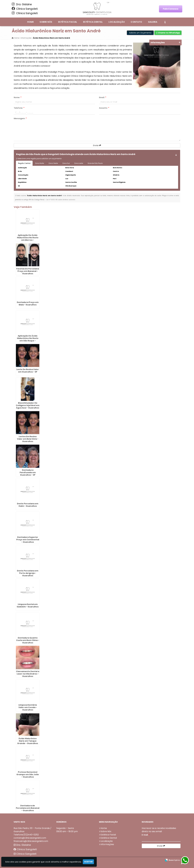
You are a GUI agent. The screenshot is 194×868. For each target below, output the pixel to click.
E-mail (146, 835)
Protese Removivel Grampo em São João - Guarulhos (28, 774)
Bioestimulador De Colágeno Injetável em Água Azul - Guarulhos (28, 405)
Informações (107, 844)
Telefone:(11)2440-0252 (26, 835)
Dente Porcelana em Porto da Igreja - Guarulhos (28, 573)
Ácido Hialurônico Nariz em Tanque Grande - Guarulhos (28, 741)
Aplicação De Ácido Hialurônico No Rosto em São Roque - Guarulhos (28, 339)
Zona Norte (39, 163)
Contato (136, 22)
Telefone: (19, 108)
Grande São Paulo (95, 163)
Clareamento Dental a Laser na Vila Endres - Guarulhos (28, 674)
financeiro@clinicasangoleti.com (31, 841)
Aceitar (88, 862)
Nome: (18, 97)
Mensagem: (20, 118)
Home (30, 22)
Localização (117, 22)
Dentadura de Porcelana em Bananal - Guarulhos (28, 808)
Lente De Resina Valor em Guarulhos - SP (28, 370)
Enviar (97, 145)
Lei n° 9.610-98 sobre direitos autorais (61, 200)
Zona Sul (66, 163)
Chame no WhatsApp (168, 33)
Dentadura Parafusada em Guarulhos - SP (28, 472)
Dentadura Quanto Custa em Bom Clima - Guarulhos (28, 640)
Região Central (24, 163)
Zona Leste (79, 163)
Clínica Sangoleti (25, 9)
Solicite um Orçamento (140, 33)
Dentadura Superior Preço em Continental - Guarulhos (28, 539)
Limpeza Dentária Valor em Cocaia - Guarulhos (28, 707)
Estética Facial (68, 22)
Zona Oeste (53, 163)
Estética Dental (93, 22)
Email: (103, 97)
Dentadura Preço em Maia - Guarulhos (28, 303)
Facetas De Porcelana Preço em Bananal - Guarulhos (28, 271)
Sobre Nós (46, 22)
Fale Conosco (171, 9)
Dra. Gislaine (22, 4)
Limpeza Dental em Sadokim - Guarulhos (28, 605)
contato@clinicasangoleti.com (30, 838)
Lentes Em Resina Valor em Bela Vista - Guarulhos (28, 439)
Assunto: (104, 108)
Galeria (153, 22)
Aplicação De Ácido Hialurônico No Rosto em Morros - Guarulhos (28, 239)
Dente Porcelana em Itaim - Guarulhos (28, 505)
